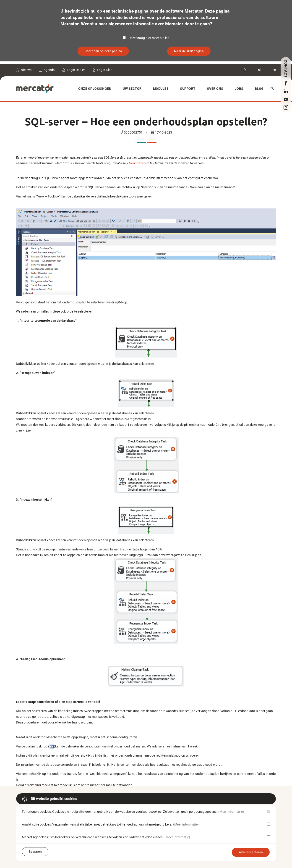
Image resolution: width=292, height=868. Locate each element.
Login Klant (105, 70)
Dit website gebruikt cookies (50, 799)
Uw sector (132, 89)
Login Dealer (76, 70)
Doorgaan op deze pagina (103, 51)
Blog (259, 89)
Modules (161, 89)
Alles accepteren (251, 852)
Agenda (49, 70)
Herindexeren (138, 163)
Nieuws (26, 70)
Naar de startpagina (189, 51)
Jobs (239, 89)
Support (188, 89)
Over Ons (215, 89)
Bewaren (35, 852)
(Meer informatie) (231, 812)
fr (245, 70)
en (274, 70)
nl (259, 70)
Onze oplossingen (95, 89)
